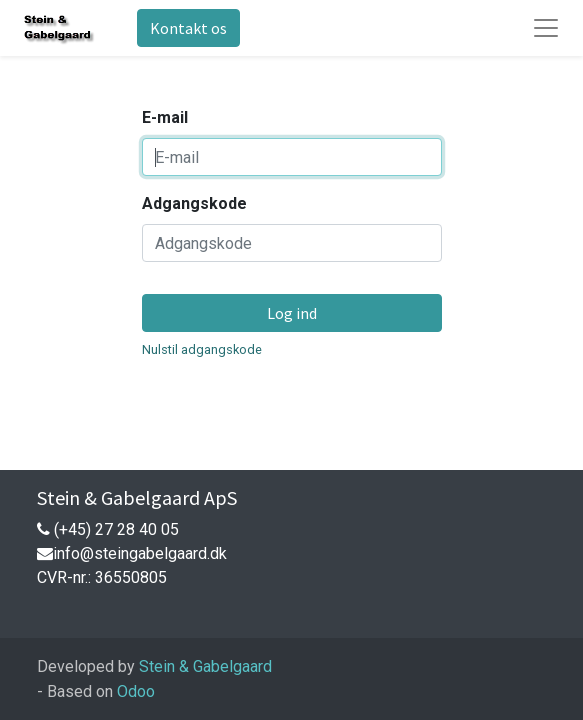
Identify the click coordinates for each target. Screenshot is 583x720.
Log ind (292, 313)
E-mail (165, 117)
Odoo (136, 691)
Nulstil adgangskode (202, 349)
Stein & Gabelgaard (205, 666)
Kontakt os (188, 28)
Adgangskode (194, 203)
